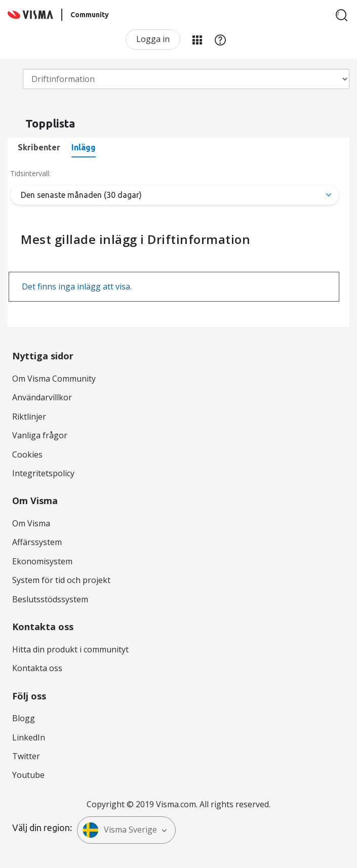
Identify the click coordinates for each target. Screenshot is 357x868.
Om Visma (31, 523)
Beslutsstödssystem (50, 599)
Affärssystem (37, 542)
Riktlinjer (29, 417)
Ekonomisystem (42, 561)
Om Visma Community (54, 379)
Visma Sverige (120, 830)
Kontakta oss (37, 668)
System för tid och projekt (61, 580)
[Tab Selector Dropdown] (175, 195)
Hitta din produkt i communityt (70, 649)
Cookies (27, 454)
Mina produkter (197, 39)
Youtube (28, 775)
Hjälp (220, 39)
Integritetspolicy (43, 473)
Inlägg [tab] (84, 147)
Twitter (26, 756)
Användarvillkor (42, 397)
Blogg (24, 718)
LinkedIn (29, 737)
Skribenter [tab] (39, 147)
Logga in (153, 39)
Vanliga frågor (40, 435)
